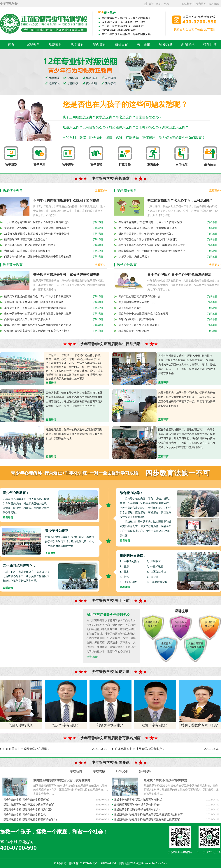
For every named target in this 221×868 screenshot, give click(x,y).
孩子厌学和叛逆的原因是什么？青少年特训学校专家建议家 (38, 296)
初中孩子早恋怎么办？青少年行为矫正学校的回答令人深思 (152, 245)
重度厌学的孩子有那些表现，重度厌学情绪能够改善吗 (35, 308)
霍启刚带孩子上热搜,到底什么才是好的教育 (143, 314)
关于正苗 (144, 44)
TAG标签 (187, 4)
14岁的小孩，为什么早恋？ (134, 257)
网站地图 (124, 863)
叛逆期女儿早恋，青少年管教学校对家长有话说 (145, 234)
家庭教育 (33, 44)
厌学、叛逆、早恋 (159, 4)
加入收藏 (214, 4)
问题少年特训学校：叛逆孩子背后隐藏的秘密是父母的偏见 (38, 257)
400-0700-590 (18, 848)
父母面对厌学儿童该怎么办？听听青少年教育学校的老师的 (38, 331)
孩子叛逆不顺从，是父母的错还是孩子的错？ (30, 245)
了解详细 (98, 222)
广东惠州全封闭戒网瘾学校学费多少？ (140, 749)
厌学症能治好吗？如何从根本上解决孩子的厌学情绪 (34, 302)
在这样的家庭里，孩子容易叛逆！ (138, 319)
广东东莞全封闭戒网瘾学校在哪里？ (26, 749)
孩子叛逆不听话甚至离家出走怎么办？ (26, 239)
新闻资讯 (188, 44)
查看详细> (92, 657)
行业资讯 (122, 771)
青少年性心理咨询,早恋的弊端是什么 (139, 296)
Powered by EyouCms (154, 863)
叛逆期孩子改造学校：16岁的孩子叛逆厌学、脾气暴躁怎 (37, 228)
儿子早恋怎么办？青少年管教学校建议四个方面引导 (148, 239)
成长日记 (122, 44)
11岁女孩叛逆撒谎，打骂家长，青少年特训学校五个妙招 (37, 234)
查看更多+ (101, 190)
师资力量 (166, 44)
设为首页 (201, 4)
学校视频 (99, 771)
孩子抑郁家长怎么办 (130, 308)
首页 (11, 44)
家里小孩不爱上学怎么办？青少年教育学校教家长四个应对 (38, 325)
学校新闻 (76, 771)
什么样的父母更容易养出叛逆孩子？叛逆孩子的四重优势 (36, 222)
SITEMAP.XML (109, 863)
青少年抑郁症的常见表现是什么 (136, 302)
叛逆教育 (55, 44)
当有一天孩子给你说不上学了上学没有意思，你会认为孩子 (38, 314)
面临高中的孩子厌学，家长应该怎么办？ (27, 319)
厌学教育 (77, 44)
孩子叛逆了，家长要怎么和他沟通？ (139, 325)
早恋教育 (99, 44)
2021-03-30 (100, 749)
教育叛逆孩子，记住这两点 (134, 331)
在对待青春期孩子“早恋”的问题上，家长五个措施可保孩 (150, 222)
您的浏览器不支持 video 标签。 (41, 636)
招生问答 (210, 44)
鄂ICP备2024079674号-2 (83, 863)
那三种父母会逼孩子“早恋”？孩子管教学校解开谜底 (148, 228)
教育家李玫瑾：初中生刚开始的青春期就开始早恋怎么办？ (152, 251)
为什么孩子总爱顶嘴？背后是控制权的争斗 (29, 251)
